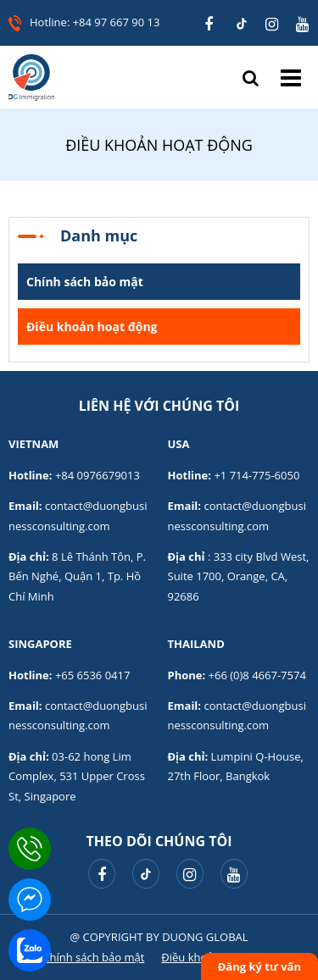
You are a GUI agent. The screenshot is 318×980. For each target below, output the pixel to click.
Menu (291, 77)
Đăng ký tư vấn (259, 966)
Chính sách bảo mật (85, 282)
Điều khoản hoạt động (92, 327)
